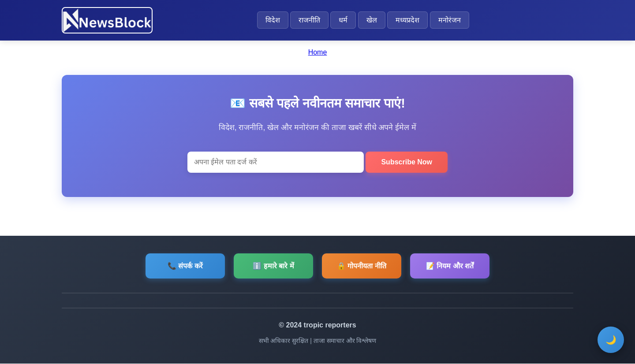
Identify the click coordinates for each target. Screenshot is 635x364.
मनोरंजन (450, 20)
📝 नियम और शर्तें (450, 266)
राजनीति (309, 20)
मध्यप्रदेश (407, 20)
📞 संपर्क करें (185, 266)
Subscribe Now (407, 162)
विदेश (273, 20)
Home (318, 52)
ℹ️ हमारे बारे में (273, 266)
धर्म (343, 20)
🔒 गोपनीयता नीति (362, 266)
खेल (372, 20)
